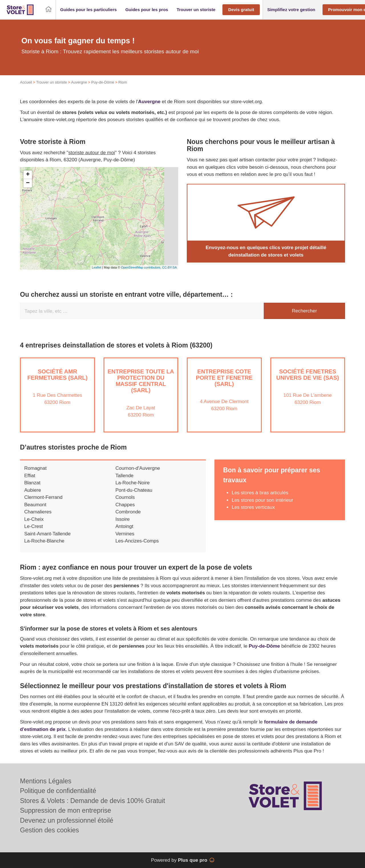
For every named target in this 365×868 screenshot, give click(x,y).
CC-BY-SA (169, 267)
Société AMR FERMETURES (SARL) (57, 375)
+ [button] (28, 175)
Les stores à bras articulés (260, 493)
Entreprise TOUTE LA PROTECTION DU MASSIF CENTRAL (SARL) (141, 381)
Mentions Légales (46, 781)
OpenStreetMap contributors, (141, 267)
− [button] (28, 183)
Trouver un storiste (52, 82)
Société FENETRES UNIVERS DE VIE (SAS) (308, 375)
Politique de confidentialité (58, 791)
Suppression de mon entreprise (66, 810)
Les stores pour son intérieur (262, 500)
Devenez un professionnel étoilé (67, 820)
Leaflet (97, 267)
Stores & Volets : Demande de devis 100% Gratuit (93, 801)
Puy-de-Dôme (103, 82)
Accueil (26, 82)
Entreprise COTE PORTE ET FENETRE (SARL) (224, 378)
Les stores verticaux (253, 507)
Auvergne (79, 82)
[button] (88, 10)
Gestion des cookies (49, 830)
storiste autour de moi (92, 153)
